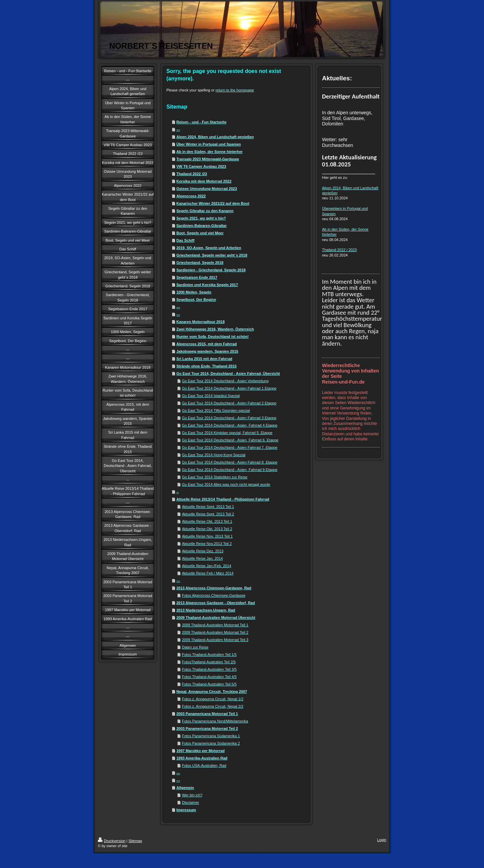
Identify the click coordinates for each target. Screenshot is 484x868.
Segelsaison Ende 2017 (197, 277)
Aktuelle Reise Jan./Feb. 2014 (207, 566)
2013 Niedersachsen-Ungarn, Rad (206, 610)
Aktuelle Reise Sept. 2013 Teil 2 (208, 514)
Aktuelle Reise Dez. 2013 (203, 551)
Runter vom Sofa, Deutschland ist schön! (213, 337)
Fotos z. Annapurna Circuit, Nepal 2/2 (213, 706)
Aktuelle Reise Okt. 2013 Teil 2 (207, 529)
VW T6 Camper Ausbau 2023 (201, 166)
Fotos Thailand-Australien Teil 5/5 (209, 684)
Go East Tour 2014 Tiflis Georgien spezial (216, 410)
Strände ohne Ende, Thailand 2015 (207, 366)
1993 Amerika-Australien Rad (202, 758)
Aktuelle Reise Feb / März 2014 (208, 573)
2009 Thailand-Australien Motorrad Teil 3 (215, 640)
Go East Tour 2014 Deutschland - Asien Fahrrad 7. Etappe (230, 447)
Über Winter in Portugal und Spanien (209, 144)
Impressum (186, 810)
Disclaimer (190, 802)
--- (178, 129)
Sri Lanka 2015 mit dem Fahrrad (204, 359)
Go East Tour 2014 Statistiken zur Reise (215, 477)
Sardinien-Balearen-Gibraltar (202, 226)
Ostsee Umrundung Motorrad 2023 (207, 189)
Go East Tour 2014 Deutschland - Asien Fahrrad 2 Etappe (229, 403)
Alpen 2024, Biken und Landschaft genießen (215, 137)
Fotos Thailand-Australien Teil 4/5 (209, 677)
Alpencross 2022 (191, 196)
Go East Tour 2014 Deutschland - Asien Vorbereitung (225, 381)
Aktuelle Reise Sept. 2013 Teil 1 (208, 507)
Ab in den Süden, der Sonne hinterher (210, 152)
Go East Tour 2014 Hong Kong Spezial (214, 455)
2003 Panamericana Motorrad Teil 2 (207, 728)
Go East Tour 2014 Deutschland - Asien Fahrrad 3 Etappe (229, 418)
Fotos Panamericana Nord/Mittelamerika (215, 721)
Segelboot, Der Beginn (196, 300)
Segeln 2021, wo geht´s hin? (201, 218)
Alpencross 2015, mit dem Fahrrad (207, 344)
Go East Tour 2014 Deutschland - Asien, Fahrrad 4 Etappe (230, 425)
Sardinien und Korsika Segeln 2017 (207, 285)
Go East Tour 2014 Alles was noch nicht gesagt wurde (226, 484)
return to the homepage (235, 90)
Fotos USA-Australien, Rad (204, 765)
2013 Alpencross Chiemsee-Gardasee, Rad (214, 588)
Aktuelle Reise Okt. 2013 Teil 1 (207, 521)
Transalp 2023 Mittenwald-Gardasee (208, 159)
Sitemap (135, 841)
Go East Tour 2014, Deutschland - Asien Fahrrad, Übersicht (228, 373)
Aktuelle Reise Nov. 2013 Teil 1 (207, 536)
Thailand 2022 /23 (192, 174)
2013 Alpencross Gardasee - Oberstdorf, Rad (216, 603)
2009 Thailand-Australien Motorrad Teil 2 (215, 632)
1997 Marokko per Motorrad (201, 751)
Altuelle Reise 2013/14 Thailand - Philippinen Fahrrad (223, 499)
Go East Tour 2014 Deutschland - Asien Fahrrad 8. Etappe (230, 462)
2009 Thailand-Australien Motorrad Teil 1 (215, 625)
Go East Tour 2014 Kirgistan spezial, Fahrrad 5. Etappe (227, 433)
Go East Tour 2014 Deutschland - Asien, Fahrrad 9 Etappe (230, 470)
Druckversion (112, 841)
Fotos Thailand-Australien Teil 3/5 (209, 669)
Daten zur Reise (195, 647)
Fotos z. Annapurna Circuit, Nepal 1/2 (213, 699)
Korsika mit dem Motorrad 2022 (204, 181)
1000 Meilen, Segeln (194, 292)
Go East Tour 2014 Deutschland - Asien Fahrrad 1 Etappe (229, 388)
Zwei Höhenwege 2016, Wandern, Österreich (215, 329)
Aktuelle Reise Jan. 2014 (202, 558)
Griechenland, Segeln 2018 (200, 263)
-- (178, 492)
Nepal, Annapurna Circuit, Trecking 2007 (212, 692)
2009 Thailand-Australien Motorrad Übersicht (216, 618)
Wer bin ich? (192, 795)
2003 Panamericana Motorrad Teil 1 (207, 714)
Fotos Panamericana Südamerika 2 (211, 743)
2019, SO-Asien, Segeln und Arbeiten (209, 248)
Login (382, 840)
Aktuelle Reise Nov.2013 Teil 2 (207, 544)
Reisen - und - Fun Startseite (201, 122)
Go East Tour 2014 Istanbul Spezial (211, 396)
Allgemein (185, 788)
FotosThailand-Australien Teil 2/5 (209, 662)
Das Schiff (186, 240)
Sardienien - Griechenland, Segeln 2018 (211, 270)
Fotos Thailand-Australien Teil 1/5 (209, 655)
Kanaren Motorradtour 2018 (201, 322)
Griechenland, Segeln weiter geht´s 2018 (212, 255)
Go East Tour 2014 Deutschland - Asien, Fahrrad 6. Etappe (230, 440)
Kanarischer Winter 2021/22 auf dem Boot (213, 203)
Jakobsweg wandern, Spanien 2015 (207, 351)
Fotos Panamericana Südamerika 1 (211, 736)
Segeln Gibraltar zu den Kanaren (205, 211)
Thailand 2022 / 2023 (339, 250)
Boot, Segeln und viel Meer (200, 233)
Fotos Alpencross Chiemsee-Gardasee (214, 595)
